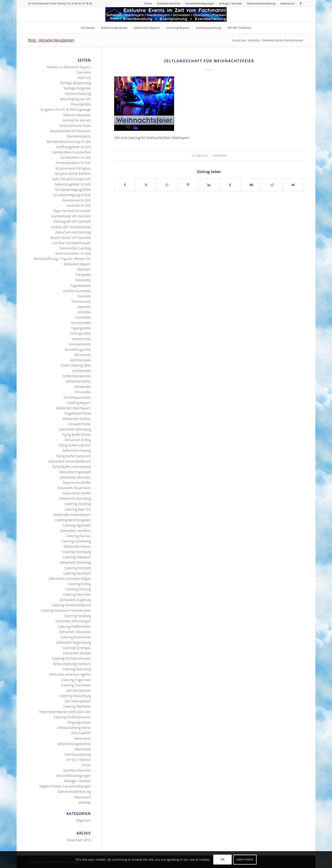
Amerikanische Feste (75, 126)
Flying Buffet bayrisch (75, 445)
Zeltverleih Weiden (77, 653)
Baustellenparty (79, 136)
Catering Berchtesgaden (73, 520)
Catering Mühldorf (77, 573)
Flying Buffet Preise (76, 435)
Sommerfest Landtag (75, 248)
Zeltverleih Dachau (77, 419)
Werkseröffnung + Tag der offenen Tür (62, 259)
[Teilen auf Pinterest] (188, 185)
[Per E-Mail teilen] (293, 185)
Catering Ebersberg (76, 552)
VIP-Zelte (84, 312)
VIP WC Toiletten (79, 760)
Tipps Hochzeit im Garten (72, 211)
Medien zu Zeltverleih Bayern (69, 67)
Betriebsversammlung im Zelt (69, 142)
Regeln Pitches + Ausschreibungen (65, 786)
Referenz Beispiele (77, 115)
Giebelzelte (83, 387)
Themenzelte (81, 301)
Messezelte (82, 355)
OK (222, 859)
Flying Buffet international (71, 467)
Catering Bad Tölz (78, 509)
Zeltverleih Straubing (75, 562)
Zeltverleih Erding (78, 440)
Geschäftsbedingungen (200, 3)
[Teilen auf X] (146, 185)
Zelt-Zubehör (81, 733)
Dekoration (82, 738)
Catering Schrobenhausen (71, 658)
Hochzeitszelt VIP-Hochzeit (71, 216)
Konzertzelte (81, 339)
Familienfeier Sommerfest (71, 152)
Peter (223, 156)
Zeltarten (84, 269)
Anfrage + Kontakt (231, 3)
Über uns (84, 78)
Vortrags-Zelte (80, 333)
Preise (148, 3)
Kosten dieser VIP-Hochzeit (71, 238)
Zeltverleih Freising (77, 450)
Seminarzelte (81, 323)
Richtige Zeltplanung (76, 83)
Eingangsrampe (79, 722)
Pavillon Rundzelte (77, 291)
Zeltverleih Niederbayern (72, 515)
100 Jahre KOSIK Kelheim (72, 174)
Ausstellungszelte (78, 349)
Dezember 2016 (79, 840)
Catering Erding (79, 584)
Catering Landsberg (76, 541)
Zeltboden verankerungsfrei (70, 674)
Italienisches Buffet (77, 493)
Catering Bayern (79, 403)
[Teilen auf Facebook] (125, 185)
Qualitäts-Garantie (169, 3)
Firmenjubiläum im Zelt (73, 163)
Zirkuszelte (83, 392)
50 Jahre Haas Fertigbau (73, 168)
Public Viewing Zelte (76, 365)
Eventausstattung (78, 754)
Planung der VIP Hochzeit (72, 221)
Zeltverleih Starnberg (75, 498)
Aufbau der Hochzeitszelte (71, 227)
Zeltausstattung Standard (72, 664)
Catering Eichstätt (78, 568)
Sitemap (85, 802)
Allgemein (83, 820)
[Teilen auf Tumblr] (230, 185)
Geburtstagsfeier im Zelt (73, 184)
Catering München (77, 594)
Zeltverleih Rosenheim (74, 488)
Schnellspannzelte (77, 397)
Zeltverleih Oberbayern (73, 408)
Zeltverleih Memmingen (73, 621)
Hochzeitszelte (80, 344)
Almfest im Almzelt (77, 120)
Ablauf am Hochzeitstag (73, 232)
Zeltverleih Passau (77, 546)
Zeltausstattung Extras (74, 728)
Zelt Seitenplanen (78, 701)
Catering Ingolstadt (77, 525)
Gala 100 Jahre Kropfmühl (71, 179)
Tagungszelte (81, 328)
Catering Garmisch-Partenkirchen (66, 610)
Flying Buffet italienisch (74, 456)
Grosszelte (83, 317)
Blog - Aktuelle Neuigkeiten (51, 40)
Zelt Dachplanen (79, 690)
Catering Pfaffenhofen (74, 627)
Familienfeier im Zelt (76, 157)
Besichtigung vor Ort (76, 99)
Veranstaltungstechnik (74, 744)
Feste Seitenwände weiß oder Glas (65, 712)
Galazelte (84, 307)
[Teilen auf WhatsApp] (167, 185)
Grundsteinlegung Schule (72, 195)
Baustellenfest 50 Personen (70, 131)
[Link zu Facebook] (300, 3)
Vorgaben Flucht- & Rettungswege (65, 109)
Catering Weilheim (77, 706)
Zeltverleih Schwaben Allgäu (70, 579)
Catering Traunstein (76, 685)
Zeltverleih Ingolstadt (75, 472)
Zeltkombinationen (77, 376)
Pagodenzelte (81, 286)
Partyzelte (83, 275)
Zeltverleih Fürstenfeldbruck (70, 461)
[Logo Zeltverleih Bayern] (166, 14)
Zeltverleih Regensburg (74, 642)
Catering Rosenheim (76, 637)
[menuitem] (148, 3)
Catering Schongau (77, 648)
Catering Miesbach (77, 557)
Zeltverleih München (75, 477)
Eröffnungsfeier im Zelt (74, 147)
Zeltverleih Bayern (77, 264)
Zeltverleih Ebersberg (75, 429)
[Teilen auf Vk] (251, 185)
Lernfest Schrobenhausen (71, 243)
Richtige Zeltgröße (77, 88)
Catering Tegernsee (76, 680)
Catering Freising (78, 589)
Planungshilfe (81, 104)
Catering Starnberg (77, 669)
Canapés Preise (79, 424)
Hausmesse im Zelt (77, 200)
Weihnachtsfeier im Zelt (73, 253)
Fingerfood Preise (78, 413)
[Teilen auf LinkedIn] (209, 185)
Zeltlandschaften (78, 381)
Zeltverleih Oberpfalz (75, 632)
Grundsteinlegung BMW (73, 190)
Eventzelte (83, 280)
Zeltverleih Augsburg (75, 600)
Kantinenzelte (81, 360)
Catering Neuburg (77, 616)
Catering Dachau (78, 536)
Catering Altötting (78, 504)
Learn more (245, 859)
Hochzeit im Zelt (79, 205)
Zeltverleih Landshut (76, 531)
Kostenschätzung (78, 94)
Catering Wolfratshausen (72, 717)
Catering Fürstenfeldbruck (71, 605)
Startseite (84, 72)
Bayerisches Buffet (77, 483)
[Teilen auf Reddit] (272, 185)
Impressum (287, 3)
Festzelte (84, 296)
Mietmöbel (83, 749)
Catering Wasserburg (75, 696)
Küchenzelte (82, 371)
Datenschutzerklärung (261, 3)
